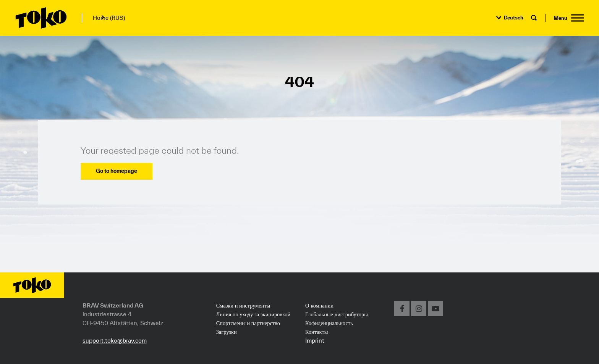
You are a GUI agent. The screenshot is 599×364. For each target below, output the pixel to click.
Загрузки (227, 332)
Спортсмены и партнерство (248, 323)
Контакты (316, 332)
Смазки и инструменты (243, 306)
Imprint (315, 340)
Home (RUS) (109, 18)
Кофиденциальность (329, 323)
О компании (319, 305)
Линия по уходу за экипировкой (253, 314)
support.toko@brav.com (115, 340)
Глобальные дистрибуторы (337, 314)
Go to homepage (117, 171)
